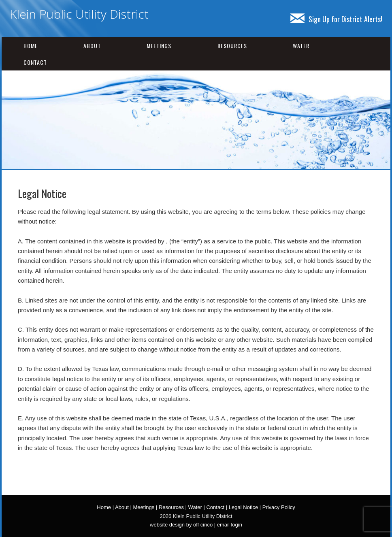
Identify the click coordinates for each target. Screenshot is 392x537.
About (92, 46)
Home (31, 46)
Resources (232, 46)
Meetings (159, 46)
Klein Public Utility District (79, 14)
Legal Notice (243, 507)
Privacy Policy (279, 507)
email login (230, 525)
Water (301, 46)
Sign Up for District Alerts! (336, 19)
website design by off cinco (181, 525)
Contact (35, 62)
